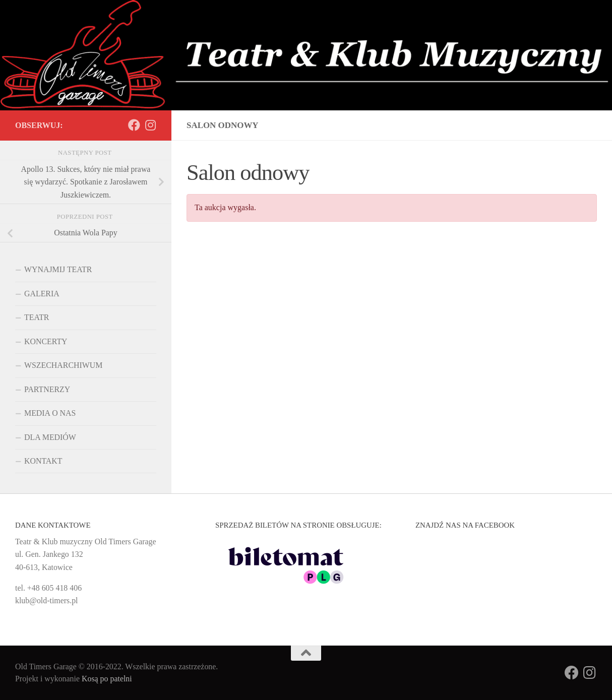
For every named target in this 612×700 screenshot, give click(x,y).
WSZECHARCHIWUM (63, 365)
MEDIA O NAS (50, 413)
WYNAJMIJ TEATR (58, 269)
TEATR (37, 317)
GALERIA (42, 294)
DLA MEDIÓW (50, 437)
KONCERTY (46, 341)
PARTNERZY (47, 389)
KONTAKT (43, 461)
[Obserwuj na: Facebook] (134, 125)
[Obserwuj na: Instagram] (150, 125)
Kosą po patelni (107, 679)
